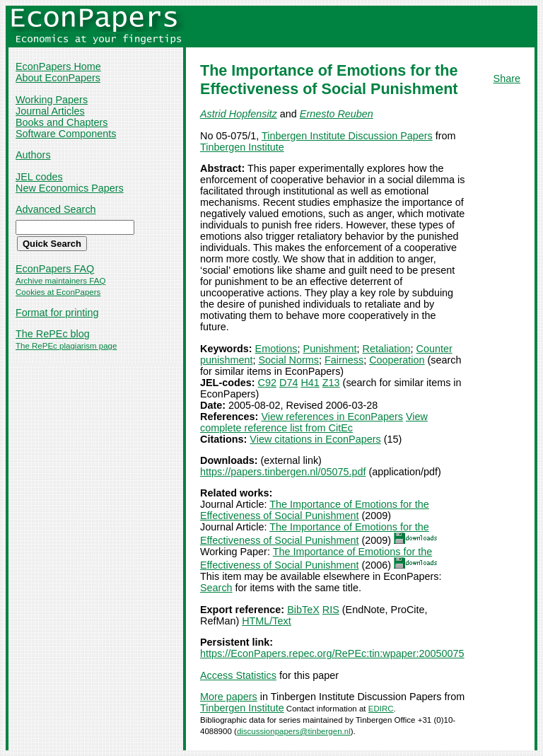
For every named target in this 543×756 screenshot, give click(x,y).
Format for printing (57, 313)
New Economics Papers (70, 188)
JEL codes (39, 177)
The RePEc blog (53, 334)
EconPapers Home (58, 66)
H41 (310, 383)
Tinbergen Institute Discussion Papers (347, 136)
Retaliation (387, 349)
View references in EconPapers (332, 417)
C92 (267, 383)
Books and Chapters (62, 122)
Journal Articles (50, 111)
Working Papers (52, 100)
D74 (288, 383)
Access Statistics (238, 675)
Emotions (276, 349)
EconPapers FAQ (55, 269)
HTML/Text (267, 621)
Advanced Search (56, 209)
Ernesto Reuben (337, 114)
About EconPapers (58, 78)
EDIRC (381, 709)
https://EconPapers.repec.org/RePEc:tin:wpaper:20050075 (332, 653)
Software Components (66, 134)
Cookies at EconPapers (58, 292)
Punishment (330, 349)
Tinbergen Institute (242, 147)
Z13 (331, 383)
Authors (33, 155)
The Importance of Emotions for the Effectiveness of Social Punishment (315, 510)
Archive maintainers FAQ (60, 281)
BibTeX (303, 610)
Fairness (344, 360)
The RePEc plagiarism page (66, 346)
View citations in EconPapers (315, 439)
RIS (331, 610)
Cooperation (397, 360)
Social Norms (288, 360)
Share (507, 78)
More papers (229, 697)
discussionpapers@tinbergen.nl (294, 731)
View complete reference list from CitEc (314, 422)
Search (216, 588)
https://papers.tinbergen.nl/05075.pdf (283, 472)
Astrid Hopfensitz (239, 114)
